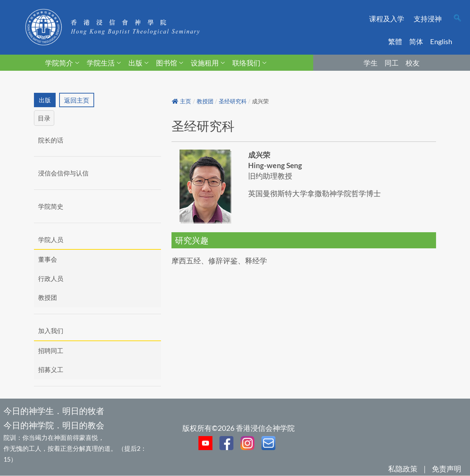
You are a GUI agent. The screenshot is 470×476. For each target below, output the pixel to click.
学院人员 (51, 240)
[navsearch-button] (457, 19)
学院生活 (104, 63)
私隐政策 (403, 469)
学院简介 (62, 63)
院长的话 (51, 140)
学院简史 (51, 207)
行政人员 (51, 279)
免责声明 (447, 469)
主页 (181, 101)
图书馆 (170, 63)
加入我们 (51, 331)
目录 (44, 118)
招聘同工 (51, 351)
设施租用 (208, 63)
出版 (138, 63)
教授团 (48, 298)
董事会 (48, 260)
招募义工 (51, 370)
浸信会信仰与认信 (63, 173)
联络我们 (249, 63)
